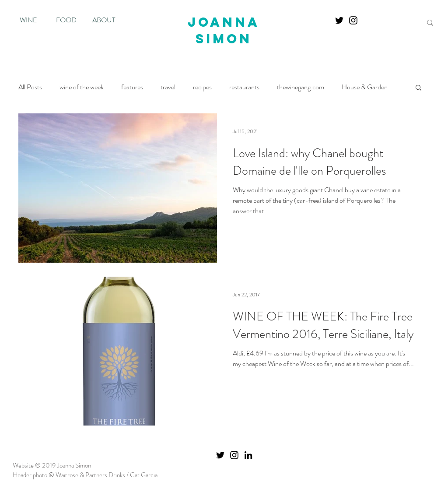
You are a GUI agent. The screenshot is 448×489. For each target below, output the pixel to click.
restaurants (244, 87)
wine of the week (82, 87)
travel (168, 87)
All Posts (30, 87)
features (132, 87)
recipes (202, 87)
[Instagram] (353, 20)
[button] (418, 88)
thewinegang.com (301, 87)
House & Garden (365, 87)
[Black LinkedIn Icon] (248, 455)
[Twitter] (339, 20)
